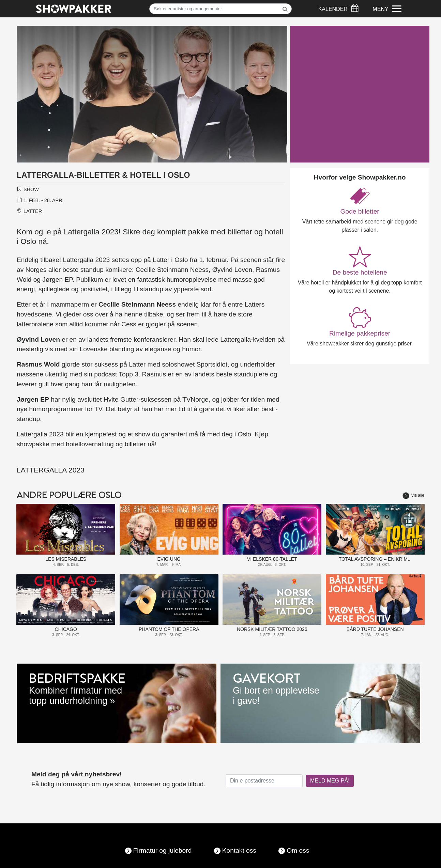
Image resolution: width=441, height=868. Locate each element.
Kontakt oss (239, 850)
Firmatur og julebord (163, 850)
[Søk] (220, 9)
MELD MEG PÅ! (330, 781)
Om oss (298, 850)
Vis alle (413, 495)
